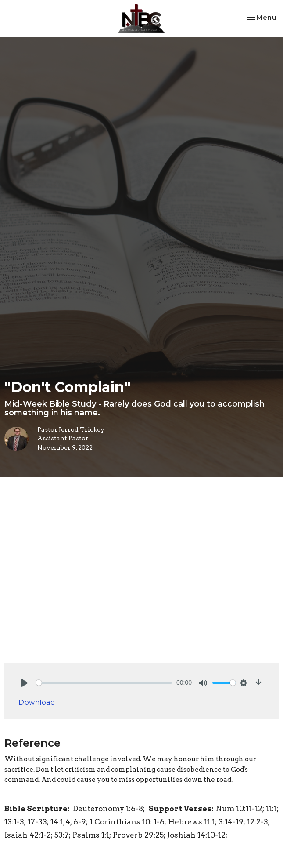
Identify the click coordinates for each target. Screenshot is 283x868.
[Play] (25, 683)
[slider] (104, 683)
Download (37, 702)
